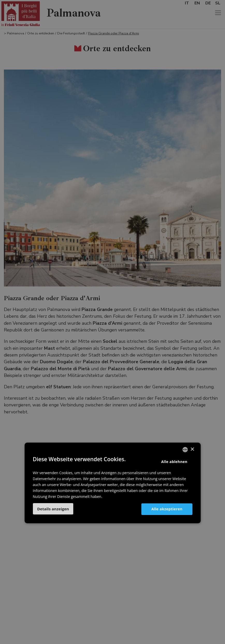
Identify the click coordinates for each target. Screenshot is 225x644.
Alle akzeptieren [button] (167, 509)
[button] (53, 509)
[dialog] (113, 322)
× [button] (192, 449)
